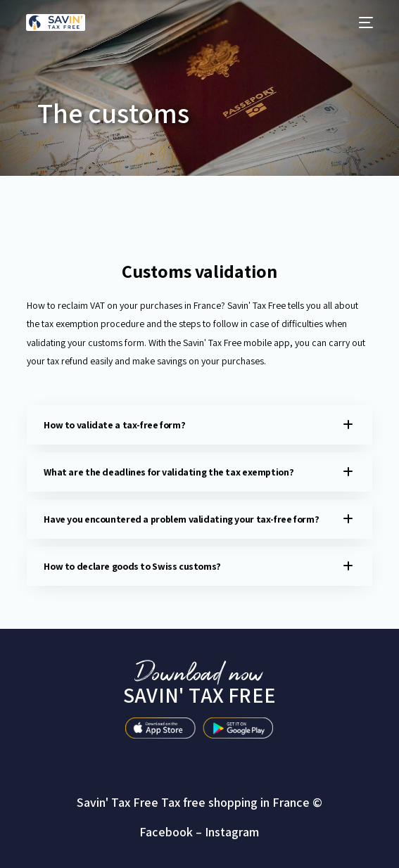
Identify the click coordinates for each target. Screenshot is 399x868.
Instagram (232, 832)
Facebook (166, 832)
